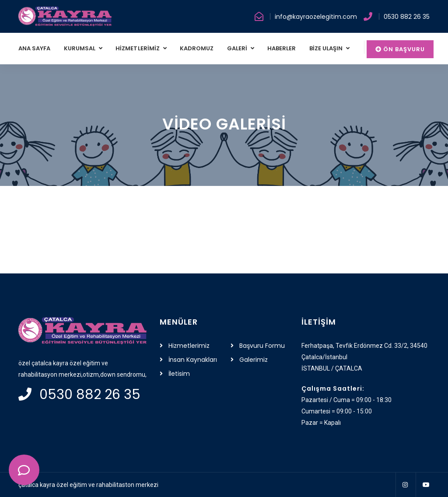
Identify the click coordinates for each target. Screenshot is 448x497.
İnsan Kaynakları (193, 360)
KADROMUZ (197, 48)
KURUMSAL (80, 48)
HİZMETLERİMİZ (138, 48)
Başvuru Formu (262, 346)
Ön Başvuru (400, 49)
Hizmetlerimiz (189, 346)
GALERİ (238, 48)
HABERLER (282, 48)
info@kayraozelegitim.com (316, 17)
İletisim (179, 374)
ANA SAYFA (35, 48)
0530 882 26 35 (407, 17)
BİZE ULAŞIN (327, 48)
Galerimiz (254, 360)
